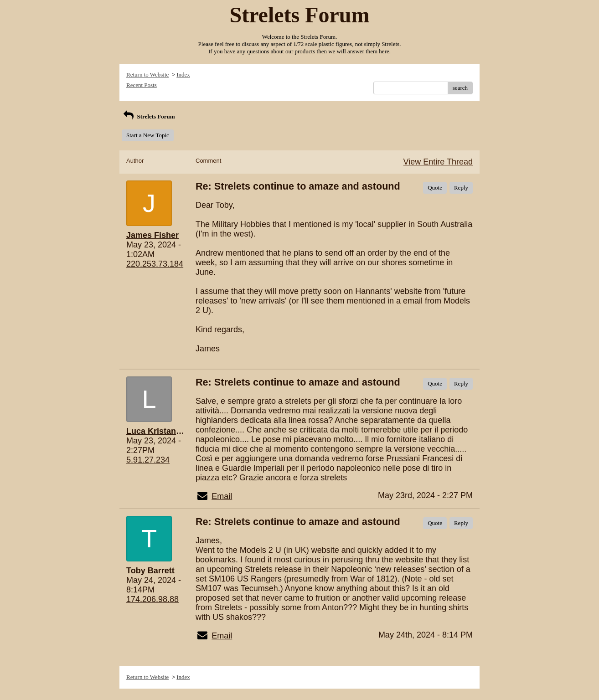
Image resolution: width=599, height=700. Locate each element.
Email (222, 496)
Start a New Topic (148, 135)
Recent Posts (142, 85)
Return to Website (147, 75)
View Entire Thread (438, 162)
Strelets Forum (148, 116)
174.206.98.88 (152, 599)
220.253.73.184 (155, 264)
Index (183, 75)
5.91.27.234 (148, 460)
